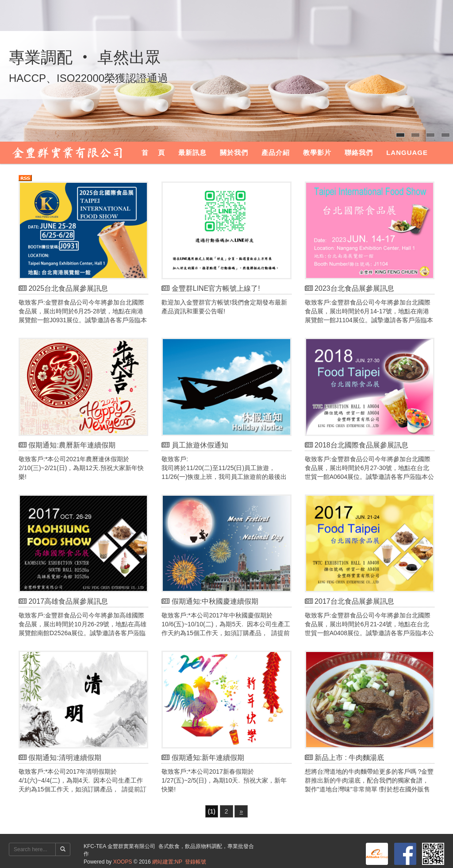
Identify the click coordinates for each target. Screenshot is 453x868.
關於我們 (234, 152)
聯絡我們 (359, 152)
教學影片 (317, 152)
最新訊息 (192, 152)
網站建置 (163, 862)
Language (407, 152)
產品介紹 (276, 152)
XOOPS (123, 862)
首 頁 (153, 152)
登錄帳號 (196, 862)
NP (178, 862)
